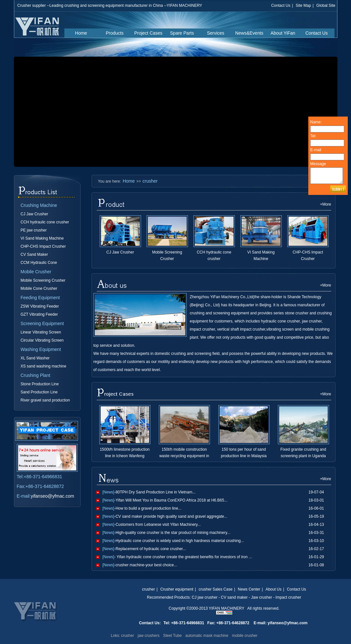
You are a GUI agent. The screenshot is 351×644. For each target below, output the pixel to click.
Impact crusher (288, 597)
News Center (249, 589)
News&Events (249, 33)
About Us (274, 589)
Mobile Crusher (36, 272)
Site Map (303, 6)
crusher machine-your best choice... (146, 565)
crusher (150, 181)
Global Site (326, 6)
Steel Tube (172, 636)
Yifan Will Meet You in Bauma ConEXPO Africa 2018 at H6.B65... (171, 500)
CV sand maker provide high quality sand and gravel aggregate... (171, 516)
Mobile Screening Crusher (43, 280)
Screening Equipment (42, 323)
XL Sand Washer (35, 358)
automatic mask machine (207, 636)
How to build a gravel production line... (148, 508)
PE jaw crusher (34, 230)
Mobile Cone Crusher (39, 288)
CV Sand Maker (34, 254)
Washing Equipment (41, 349)
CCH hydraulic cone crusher (45, 222)
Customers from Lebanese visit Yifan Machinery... (158, 525)
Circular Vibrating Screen (42, 340)
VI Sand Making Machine (42, 238)
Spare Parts (182, 33)
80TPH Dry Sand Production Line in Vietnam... (155, 492)
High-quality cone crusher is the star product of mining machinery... (173, 533)
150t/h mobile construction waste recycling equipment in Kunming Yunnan (184, 456)
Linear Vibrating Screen (41, 332)
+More (325, 204)
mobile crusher (245, 636)
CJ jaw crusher (205, 597)
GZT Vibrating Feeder (39, 314)
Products (115, 33)
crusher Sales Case (216, 589)
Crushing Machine (39, 205)
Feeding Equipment (40, 298)
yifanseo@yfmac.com (52, 496)
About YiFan (283, 33)
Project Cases (148, 33)
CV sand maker (234, 597)
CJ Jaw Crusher (34, 214)
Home (81, 33)
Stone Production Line (40, 384)
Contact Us (281, 6)
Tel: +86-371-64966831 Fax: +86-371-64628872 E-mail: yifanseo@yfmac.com (235, 623)
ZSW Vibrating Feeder (40, 306)
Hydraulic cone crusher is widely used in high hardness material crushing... (180, 541)
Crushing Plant (36, 375)
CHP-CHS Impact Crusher (43, 246)
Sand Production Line (39, 392)
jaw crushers (149, 636)
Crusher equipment (177, 589)
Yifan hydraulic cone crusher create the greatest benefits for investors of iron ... (184, 557)
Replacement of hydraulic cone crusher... (151, 549)
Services (216, 33)
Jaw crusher (262, 597)
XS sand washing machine (44, 366)
